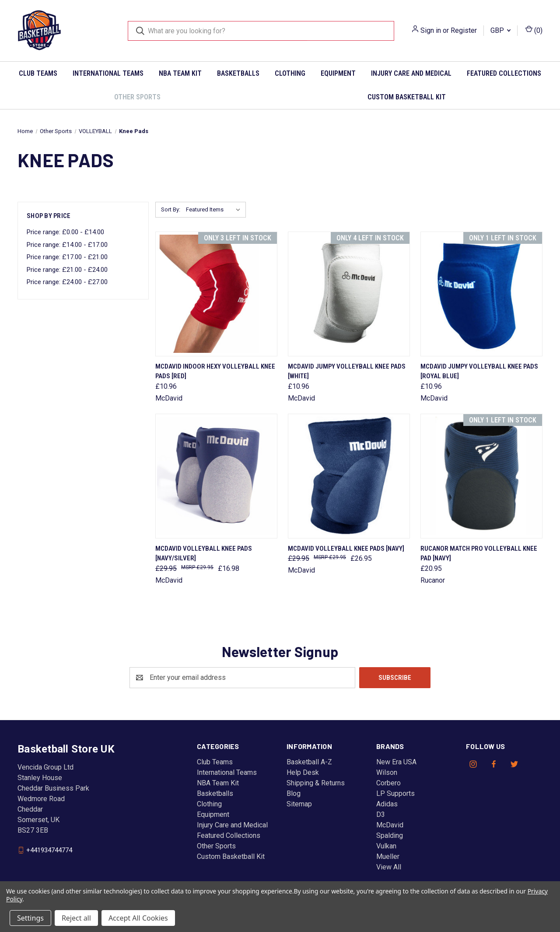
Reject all (76, 918)
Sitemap (299, 804)
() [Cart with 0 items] (534, 30)
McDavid (390, 825)
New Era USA (396, 762)
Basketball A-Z (309, 762)
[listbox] (215, 210)
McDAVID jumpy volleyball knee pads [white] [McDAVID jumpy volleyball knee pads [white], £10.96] (347, 371)
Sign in (431, 30)
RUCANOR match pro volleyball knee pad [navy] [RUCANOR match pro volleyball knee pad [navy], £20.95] (479, 554)
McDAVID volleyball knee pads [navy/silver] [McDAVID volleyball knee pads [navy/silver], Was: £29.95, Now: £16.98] (204, 554)
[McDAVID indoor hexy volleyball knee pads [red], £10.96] (216, 294)
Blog (294, 793)
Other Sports (137, 97)
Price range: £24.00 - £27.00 (67, 282)
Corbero (388, 783)
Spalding (390, 835)
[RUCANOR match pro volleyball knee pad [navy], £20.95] (481, 476)
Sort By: (171, 209)
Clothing (290, 73)
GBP (500, 30)
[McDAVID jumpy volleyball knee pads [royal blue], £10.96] (481, 294)
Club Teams (38, 73)
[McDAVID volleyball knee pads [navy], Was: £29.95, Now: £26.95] (349, 476)
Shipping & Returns (316, 783)
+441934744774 (49, 850)
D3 (381, 814)
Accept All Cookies (138, 918)
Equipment (338, 73)
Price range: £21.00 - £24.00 (67, 270)
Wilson (387, 772)
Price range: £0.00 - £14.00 (65, 232)
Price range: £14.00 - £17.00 (67, 245)
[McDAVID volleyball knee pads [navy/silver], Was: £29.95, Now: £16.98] (216, 476)
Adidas (387, 804)
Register (464, 30)
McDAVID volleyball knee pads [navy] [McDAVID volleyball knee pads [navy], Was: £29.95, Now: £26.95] (346, 549)
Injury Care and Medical (411, 73)
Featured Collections (504, 73)
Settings (30, 918)
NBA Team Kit (180, 73)
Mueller (388, 856)
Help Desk (303, 772)
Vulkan (386, 846)
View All (389, 867)
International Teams (108, 73)
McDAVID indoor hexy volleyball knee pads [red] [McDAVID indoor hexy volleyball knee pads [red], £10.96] (215, 371)
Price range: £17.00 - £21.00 (67, 257)
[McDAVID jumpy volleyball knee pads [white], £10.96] (349, 294)
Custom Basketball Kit (407, 97)
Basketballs (238, 73)
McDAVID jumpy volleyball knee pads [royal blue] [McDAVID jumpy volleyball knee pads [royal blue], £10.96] (479, 371)
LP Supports (395, 793)
